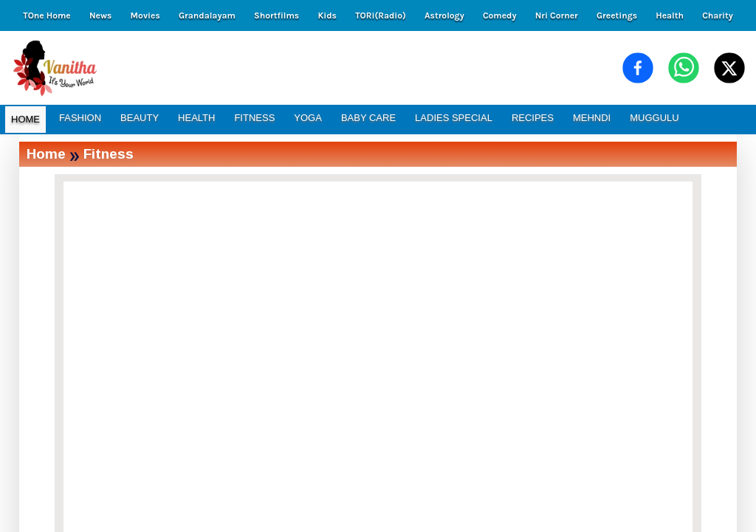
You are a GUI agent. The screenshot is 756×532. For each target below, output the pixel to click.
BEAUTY (140, 118)
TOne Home (47, 15)
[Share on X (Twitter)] (729, 68)
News (100, 15)
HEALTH (196, 118)
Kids (327, 15)
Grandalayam (207, 15)
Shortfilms (276, 15)
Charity (718, 15)
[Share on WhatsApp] (684, 68)
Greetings (617, 15)
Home (46, 154)
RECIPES (533, 118)
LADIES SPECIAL (454, 118)
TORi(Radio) (381, 15)
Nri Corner (557, 15)
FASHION (80, 118)
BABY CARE (368, 118)
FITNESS (254, 118)
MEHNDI (592, 118)
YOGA (308, 118)
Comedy (500, 15)
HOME (25, 119)
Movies (145, 15)
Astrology (444, 15)
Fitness (109, 154)
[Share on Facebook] (638, 68)
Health (670, 15)
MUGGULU (654, 118)
